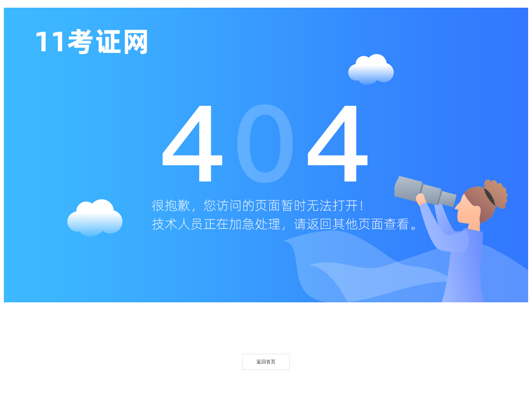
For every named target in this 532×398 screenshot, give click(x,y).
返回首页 (266, 362)
